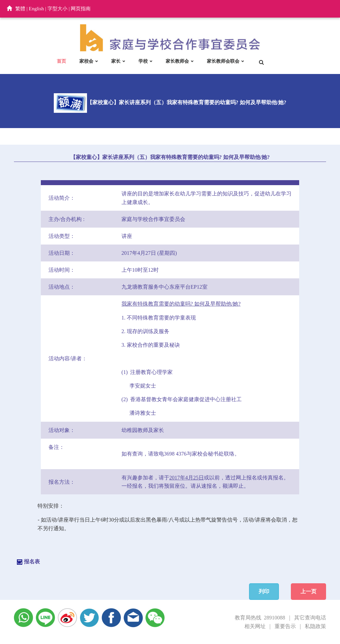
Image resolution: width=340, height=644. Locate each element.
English (37, 9)
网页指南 (81, 9)
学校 (143, 61)
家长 (116, 61)
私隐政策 (315, 626)
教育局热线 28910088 (260, 618)
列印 (264, 591)
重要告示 (285, 626)
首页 (61, 61)
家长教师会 (177, 61)
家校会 (86, 61)
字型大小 (57, 9)
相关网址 (255, 626)
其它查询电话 (310, 618)
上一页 (308, 591)
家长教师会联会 (223, 61)
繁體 (20, 9)
